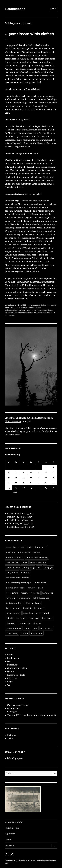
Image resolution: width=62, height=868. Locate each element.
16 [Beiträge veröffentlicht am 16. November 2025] (53, 477)
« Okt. (15, 493)
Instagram (12, 735)
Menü (53, 9)
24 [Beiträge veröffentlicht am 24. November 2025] (9, 488)
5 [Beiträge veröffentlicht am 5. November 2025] (23, 472)
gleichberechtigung (13, 310)
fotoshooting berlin (30, 593)
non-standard (42, 613)
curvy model (12, 573)
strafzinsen (9, 313)
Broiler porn (13, 658)
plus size (37, 623)
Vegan (10, 682)
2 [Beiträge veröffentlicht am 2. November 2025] (53, 467)
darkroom (25, 573)
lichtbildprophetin (15, 603)
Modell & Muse (12, 828)
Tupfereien (10, 834)
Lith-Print (12, 678)
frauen (38, 308)
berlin (25, 562)
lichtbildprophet (41, 598)
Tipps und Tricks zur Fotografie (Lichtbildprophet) (31, 715)
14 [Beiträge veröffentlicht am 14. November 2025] (39, 477)
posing (27, 628)
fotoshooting (12, 593)
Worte (8, 840)
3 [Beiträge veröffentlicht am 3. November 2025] (9, 472)
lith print (27, 608)
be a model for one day (37, 557)
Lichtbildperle (15, 9)
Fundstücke (13, 665)
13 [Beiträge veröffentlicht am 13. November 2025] (31, 477)
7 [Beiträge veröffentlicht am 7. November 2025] (39, 472)
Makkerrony (13, 517)
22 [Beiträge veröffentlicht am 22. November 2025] (46, 483)
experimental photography (19, 583)
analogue (10, 552)
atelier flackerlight (15, 557)
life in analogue (33, 603)
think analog (12, 633)
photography (24, 623)
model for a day (13, 613)
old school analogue (15, 618)
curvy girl (48, 568)
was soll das (41, 313)
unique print (37, 633)
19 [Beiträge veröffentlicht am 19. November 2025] (23, 483)
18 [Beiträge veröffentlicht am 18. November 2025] (16, 483)
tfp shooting (46, 628)
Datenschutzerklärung (26, 861)
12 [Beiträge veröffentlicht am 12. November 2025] (24, 477)
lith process (39, 608)
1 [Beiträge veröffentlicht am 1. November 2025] (46, 467)
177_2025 (29, 513)
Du (9, 661)
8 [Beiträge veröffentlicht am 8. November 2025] (46, 472)
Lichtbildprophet (13, 421)
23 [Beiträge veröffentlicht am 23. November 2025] (53, 483)
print (35, 628)
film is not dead (35, 588)
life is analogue (13, 608)
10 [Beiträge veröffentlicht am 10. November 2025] (9, 477)
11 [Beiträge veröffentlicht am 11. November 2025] (16, 477)
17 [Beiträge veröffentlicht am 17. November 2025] (9, 483)
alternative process (15, 547)
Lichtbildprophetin (14, 822)
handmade (48, 593)
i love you (10, 598)
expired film (40, 583)
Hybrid (10, 672)
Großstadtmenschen (17, 668)
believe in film (13, 562)
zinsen (49, 313)
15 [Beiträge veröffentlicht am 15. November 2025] (46, 477)
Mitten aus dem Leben (37, 305)
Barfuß (10, 655)
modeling (28, 613)
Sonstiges (12, 712)
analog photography (37, 547)
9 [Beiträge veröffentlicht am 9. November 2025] (53, 472)
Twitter (11, 738)
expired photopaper (15, 588)
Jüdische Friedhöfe (16, 675)
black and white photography (20, 568)
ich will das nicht (28, 310)
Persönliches (13, 708)
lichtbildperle (24, 598)
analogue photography (29, 552)
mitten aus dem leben (44, 310)
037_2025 (29, 520)
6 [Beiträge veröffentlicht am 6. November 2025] (31, 472)
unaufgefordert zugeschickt (25, 313)
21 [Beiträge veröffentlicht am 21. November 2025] (38, 483)
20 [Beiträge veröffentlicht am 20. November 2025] (31, 483)
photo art (10, 623)
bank (51, 305)
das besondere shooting (18, 578)
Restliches (10, 846)
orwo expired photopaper (40, 618)
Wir (9, 685)
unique (24, 633)
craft (39, 568)
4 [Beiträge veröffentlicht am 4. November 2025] (16, 472)
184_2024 (29, 527)
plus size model (13, 628)
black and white (38, 562)
